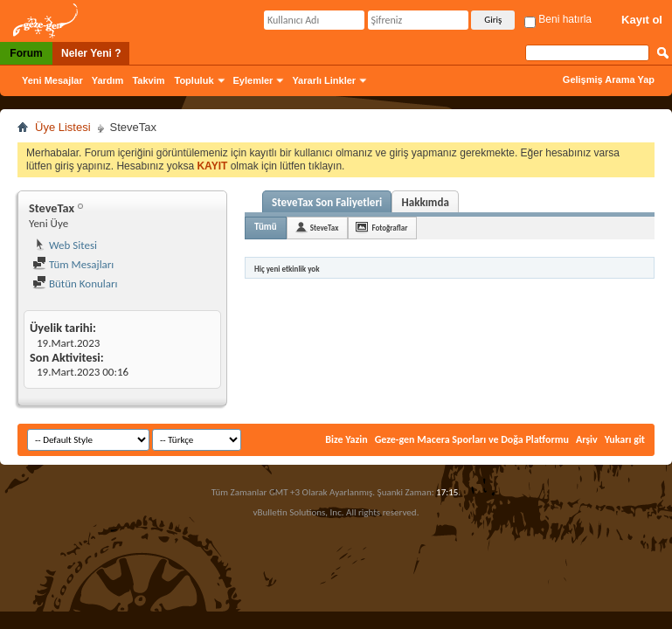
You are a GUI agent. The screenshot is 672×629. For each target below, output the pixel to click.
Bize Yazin (346, 439)
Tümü (266, 227)
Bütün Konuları (75, 283)
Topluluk (194, 80)
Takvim (148, 80)
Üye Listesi (63, 127)
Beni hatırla (558, 19)
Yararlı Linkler (324, 80)
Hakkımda (426, 202)
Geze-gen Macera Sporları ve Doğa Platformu (472, 439)
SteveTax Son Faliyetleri (327, 202)
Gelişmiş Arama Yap (609, 79)
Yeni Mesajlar (52, 80)
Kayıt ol (642, 20)
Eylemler (253, 80)
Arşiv (587, 439)
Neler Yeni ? (91, 53)
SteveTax (325, 228)
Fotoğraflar (389, 228)
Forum (26, 53)
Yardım (108, 80)
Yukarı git (625, 439)
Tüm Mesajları (73, 264)
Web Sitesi (65, 245)
